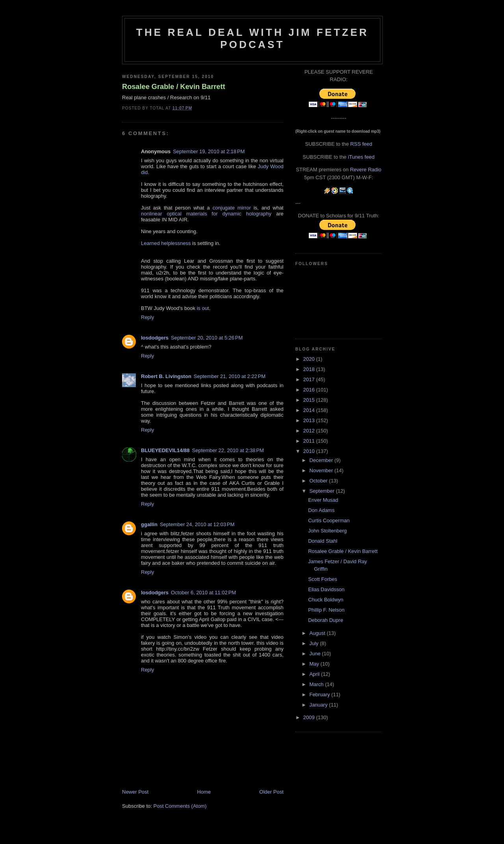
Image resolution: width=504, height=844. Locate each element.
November (322, 470)
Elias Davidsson (326, 589)
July (315, 643)
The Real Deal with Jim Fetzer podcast (252, 38)
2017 (310, 379)
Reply (147, 317)
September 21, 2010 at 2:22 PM (230, 376)
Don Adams (321, 510)
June (316, 654)
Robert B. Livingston (166, 376)
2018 (310, 369)
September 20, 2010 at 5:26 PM (207, 338)
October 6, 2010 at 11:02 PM (203, 593)
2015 (310, 400)
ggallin (149, 524)
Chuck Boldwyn (326, 600)
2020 (310, 359)
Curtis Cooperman (329, 520)
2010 (310, 451)
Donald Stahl (322, 541)
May (315, 664)
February (321, 695)
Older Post (271, 792)
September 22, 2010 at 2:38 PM (228, 450)
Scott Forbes (322, 579)
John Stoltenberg (327, 531)
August (318, 633)
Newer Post (135, 792)
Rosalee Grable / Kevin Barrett (174, 87)
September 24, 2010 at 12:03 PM (197, 524)
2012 (310, 431)
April (315, 674)
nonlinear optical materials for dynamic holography (206, 214)
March (317, 684)
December (322, 460)
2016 (310, 390)
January (319, 705)
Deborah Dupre (325, 620)
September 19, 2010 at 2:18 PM (209, 151)
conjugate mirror (232, 208)
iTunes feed (361, 157)
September (323, 491)
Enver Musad (323, 500)
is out (203, 308)
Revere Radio (366, 170)
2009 (310, 717)
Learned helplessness (166, 243)
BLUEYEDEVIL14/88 (165, 450)
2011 (310, 441)
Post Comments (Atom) (180, 806)
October (319, 481)
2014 (310, 410)
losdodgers (155, 338)
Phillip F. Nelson (326, 610)
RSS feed (361, 144)
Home (204, 792)
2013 (310, 420)
